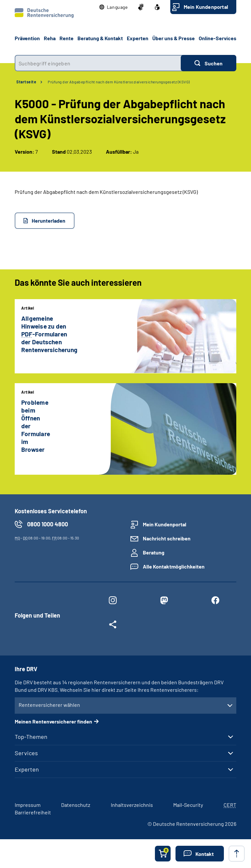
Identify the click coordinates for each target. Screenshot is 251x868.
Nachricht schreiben (167, 538)
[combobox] (98, 63)
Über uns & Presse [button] (174, 38)
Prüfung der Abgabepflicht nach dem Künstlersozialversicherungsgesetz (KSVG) (119, 82)
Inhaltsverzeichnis (132, 805)
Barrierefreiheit (33, 812)
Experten (27, 769)
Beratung (154, 552)
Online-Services (218, 38)
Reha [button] (50, 38)
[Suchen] (209, 63)
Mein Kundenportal (206, 7)
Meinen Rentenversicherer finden (53, 721)
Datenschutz (76, 805)
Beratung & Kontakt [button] (100, 38)
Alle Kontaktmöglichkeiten (174, 566)
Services (26, 753)
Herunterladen (49, 221)
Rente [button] (67, 38)
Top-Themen (31, 737)
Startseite (26, 82)
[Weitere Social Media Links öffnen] (113, 626)
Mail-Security (188, 805)
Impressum (28, 805)
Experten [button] (138, 38)
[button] (114, 7)
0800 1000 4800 (48, 524)
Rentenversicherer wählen (49, 705)
